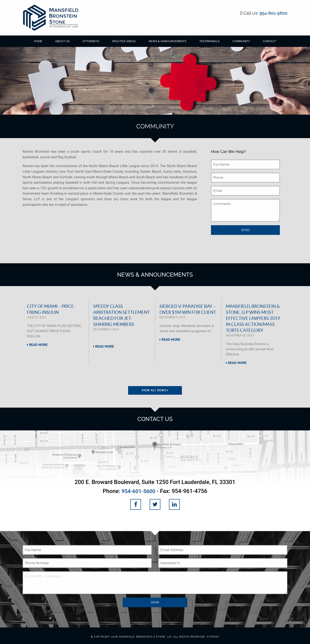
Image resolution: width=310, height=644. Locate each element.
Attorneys (91, 41)
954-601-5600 (273, 13)
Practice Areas (124, 41)
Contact (270, 41)
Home (38, 41)
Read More (37, 345)
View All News (155, 390)
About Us (62, 41)
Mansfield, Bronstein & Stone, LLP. (146, 636)
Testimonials (209, 41)
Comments (245, 210)
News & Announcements (167, 41)
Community (241, 41)
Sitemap (213, 636)
